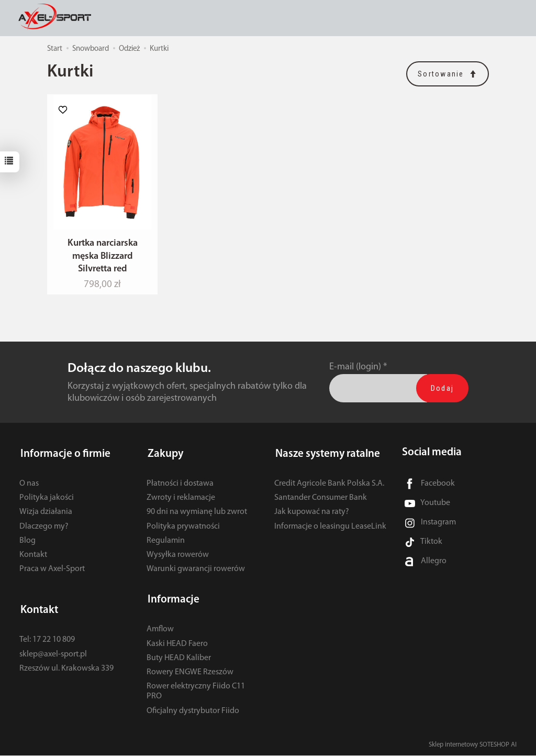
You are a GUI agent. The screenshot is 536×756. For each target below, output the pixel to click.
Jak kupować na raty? (312, 515)
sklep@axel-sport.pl (53, 654)
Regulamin (166, 544)
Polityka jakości (47, 501)
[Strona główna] (58, 18)
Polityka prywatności (183, 529)
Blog (27, 544)
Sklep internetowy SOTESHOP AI (473, 745)
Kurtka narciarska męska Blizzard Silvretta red (103, 262)
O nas (29, 487)
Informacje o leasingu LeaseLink (330, 529)
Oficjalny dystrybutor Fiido (193, 711)
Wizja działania (46, 515)
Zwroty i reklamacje (181, 501)
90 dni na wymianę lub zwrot (197, 515)
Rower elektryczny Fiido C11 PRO (196, 692)
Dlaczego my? (44, 529)
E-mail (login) (355, 373)
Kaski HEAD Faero (177, 644)
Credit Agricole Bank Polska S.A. (329, 487)
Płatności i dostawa (180, 487)
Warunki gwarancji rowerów (196, 572)
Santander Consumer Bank (321, 501)
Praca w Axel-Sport (52, 572)
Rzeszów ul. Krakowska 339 (66, 669)
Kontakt (33, 558)
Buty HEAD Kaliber (179, 659)
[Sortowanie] (448, 74)
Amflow (160, 630)
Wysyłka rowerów (178, 558)
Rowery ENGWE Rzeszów (190, 673)
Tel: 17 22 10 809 (47, 640)
